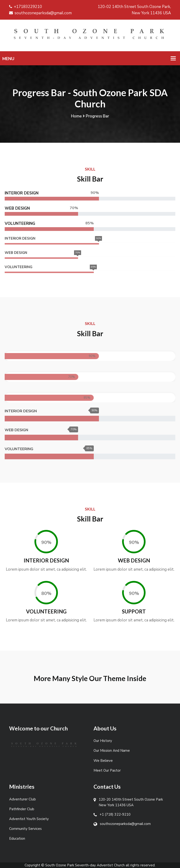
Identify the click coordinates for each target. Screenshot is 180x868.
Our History (103, 741)
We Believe (103, 761)
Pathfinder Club (22, 809)
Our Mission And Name (112, 751)
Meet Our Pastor (107, 770)
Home (76, 116)
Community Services (25, 829)
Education (17, 839)
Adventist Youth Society (29, 819)
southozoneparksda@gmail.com (40, 13)
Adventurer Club (22, 799)
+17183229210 (26, 7)
